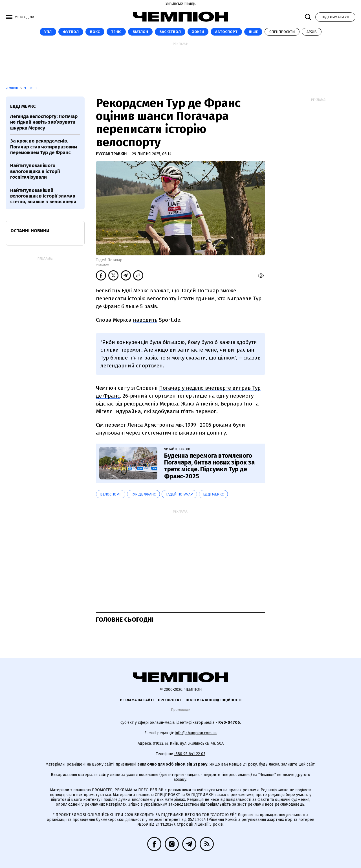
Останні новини (30, 231)
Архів (312, 32)
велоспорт (111, 494)
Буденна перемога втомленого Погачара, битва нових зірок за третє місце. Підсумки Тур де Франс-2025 (209, 466)
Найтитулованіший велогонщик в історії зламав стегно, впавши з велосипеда (43, 196)
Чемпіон (12, 88)
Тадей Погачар (179, 494)
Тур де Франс (143, 494)
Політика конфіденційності (213, 700)
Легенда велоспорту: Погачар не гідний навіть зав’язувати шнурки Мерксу (44, 122)
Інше (253, 32)
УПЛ (48, 32)
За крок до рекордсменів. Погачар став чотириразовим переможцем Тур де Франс (44, 147)
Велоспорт (32, 88)
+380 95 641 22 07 (190, 754)
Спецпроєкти (282, 32)
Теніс (116, 32)
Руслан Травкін (112, 154)
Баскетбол (170, 32)
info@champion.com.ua (196, 733)
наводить (145, 320)
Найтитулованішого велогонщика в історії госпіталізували (35, 171)
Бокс (95, 32)
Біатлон (140, 32)
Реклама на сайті (137, 700)
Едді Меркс (213, 494)
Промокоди (181, 710)
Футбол (71, 32)
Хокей (198, 32)
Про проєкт (170, 700)
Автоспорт (226, 32)
